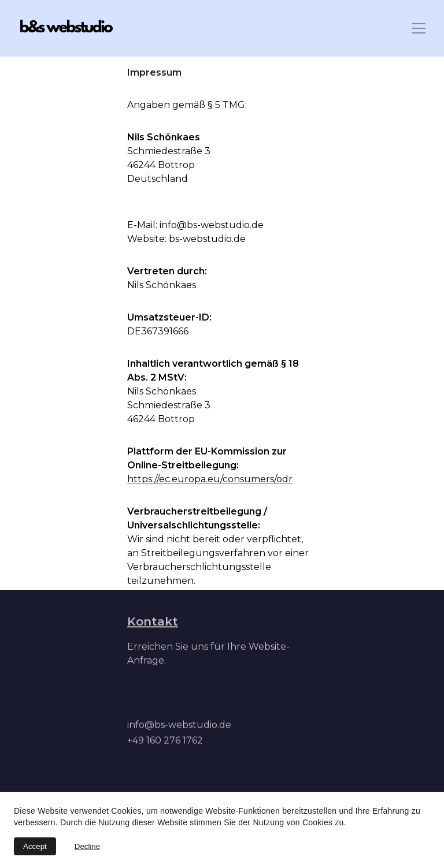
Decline (87, 846)
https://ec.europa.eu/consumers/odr (210, 480)
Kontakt (153, 622)
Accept (35, 846)
